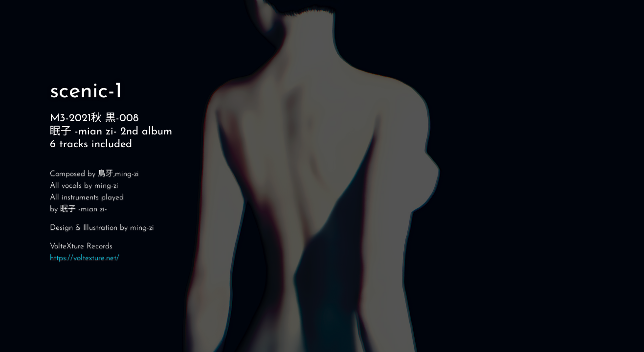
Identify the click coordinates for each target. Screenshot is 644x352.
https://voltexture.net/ (85, 258)
